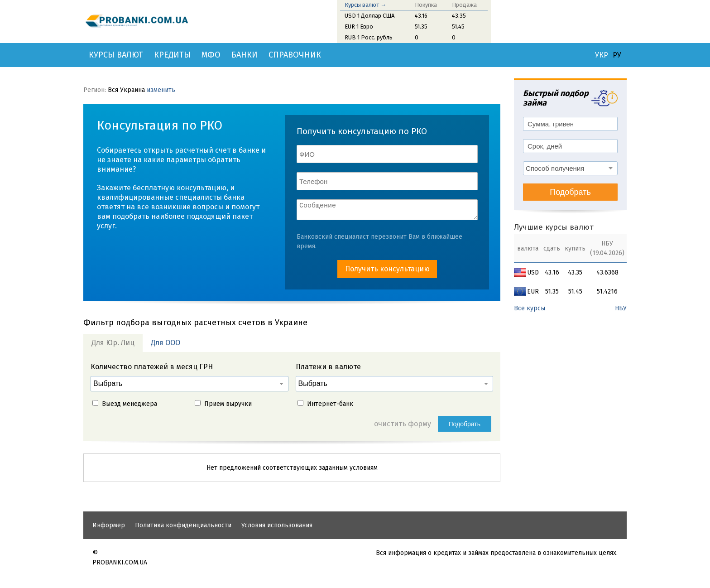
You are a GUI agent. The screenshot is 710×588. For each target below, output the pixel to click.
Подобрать (465, 427)
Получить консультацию (387, 272)
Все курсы (530, 308)
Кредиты (172, 55)
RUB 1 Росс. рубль (369, 37)
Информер (109, 528)
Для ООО (166, 345)
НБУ (621, 308)
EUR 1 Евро (359, 27)
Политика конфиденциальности (183, 528)
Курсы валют (116, 55)
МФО (211, 55)
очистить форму (403, 427)
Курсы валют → (365, 5)
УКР (602, 55)
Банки (245, 55)
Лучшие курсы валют (554, 227)
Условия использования (277, 528)
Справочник (295, 55)
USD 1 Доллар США (369, 16)
